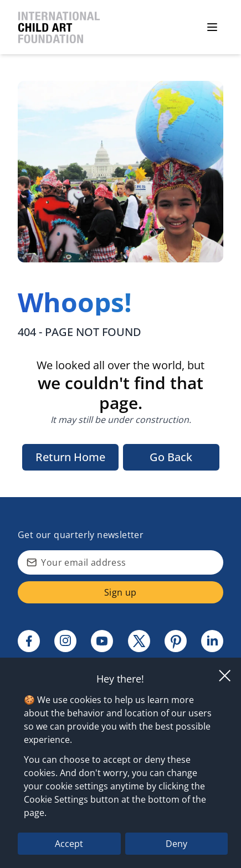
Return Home (70, 457)
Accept (69, 844)
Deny (176, 844)
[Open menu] (212, 27)
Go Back (171, 457)
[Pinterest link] (176, 641)
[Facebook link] (29, 641)
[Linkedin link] (212, 641)
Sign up (121, 592)
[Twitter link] (139, 641)
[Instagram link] (65, 641)
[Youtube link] (102, 641)
